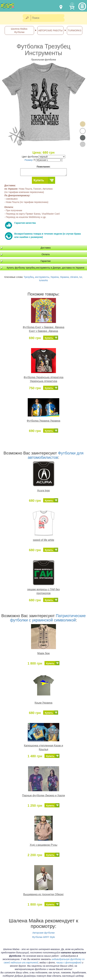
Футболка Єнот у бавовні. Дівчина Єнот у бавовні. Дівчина (43, 329)
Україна (55, 277)
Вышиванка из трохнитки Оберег (43, 894)
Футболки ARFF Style (43, 937)
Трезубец (29, 277)
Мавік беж (43, 653)
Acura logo (44, 490)
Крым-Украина (44, 703)
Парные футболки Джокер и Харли (43, 795)
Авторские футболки (43, 933)
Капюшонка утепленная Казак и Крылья (43, 747)
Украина (64, 277)
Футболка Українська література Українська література (43, 379)
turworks (44, 280)
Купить (39, 180)
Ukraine (74, 277)
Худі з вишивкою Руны (43, 845)
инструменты (42, 277)
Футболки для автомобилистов (56, 455)
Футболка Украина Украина (43, 421)
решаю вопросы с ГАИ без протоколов (43, 591)
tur (81, 277)
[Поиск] (49, 18)
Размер (30, 160)
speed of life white (43, 540)
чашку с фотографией (69, 963)
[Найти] (27, 18)
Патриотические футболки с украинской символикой (48, 618)
